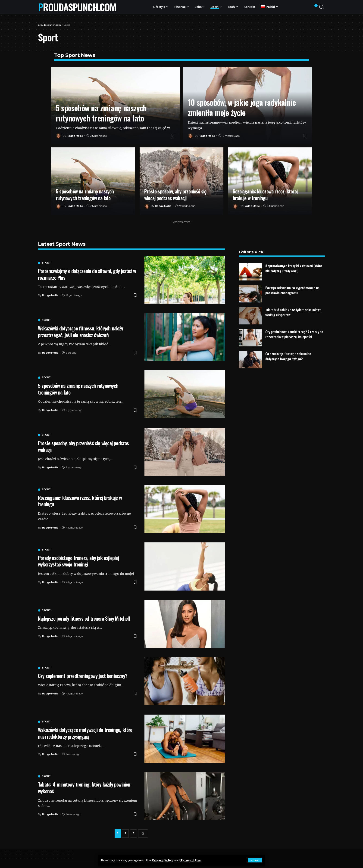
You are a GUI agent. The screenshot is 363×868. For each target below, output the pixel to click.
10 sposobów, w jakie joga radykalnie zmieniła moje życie (242, 107)
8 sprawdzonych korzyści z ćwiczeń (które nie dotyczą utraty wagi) (294, 260)
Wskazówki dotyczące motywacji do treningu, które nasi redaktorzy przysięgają (85, 733)
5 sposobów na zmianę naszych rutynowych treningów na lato (101, 113)
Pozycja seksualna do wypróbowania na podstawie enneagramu (292, 282)
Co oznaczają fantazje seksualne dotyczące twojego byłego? (288, 347)
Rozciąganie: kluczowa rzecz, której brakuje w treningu (265, 194)
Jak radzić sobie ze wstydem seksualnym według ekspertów (293, 303)
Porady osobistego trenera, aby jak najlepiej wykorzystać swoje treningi (78, 561)
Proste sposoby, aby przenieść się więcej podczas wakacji (175, 194)
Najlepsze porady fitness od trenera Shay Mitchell (84, 618)
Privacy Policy (163, 860)
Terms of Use (190, 860)
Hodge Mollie (75, 136)
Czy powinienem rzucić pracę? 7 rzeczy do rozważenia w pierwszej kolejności (294, 325)
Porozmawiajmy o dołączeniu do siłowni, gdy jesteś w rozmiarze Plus (87, 274)
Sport (46, 263)
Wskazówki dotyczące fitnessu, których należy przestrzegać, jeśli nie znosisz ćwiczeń (80, 331)
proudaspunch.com (77, 7)
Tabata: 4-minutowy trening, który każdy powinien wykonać (84, 788)
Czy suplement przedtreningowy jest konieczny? (83, 676)
